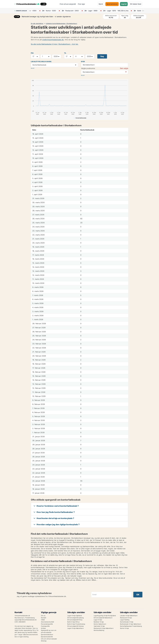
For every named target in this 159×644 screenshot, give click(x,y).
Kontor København (100, 624)
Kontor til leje (124, 628)
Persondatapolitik (47, 624)
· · (33, 11)
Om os (43, 616)
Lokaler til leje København (129, 616)
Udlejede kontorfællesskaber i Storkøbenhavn (61, 24)
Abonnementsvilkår (48, 622)
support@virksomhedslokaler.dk (26, 620)
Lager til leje (98, 620)
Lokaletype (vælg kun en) (41, 62)
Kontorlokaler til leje (127, 622)
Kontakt (44, 618)
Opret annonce (112, 4)
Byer (83, 62)
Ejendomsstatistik (47, 637)
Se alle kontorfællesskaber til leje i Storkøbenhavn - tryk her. (55, 44)
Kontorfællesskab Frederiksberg (131, 626)
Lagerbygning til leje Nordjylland (105, 616)
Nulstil (33, 68)
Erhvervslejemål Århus (75, 620)
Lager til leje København (75, 628)
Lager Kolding (125, 620)
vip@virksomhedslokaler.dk (53, 40)
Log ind (124, 4)
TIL (65, 53)
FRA (32, 53)
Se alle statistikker (37, 24)
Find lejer (81, 4)
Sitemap (44, 641)
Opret (101, 4)
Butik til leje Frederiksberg (76, 624)
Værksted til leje (99, 626)
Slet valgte (124, 68)
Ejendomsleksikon (47, 635)
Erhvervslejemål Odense (75, 626)
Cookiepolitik (45, 626)
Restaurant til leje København (104, 628)
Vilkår (43, 620)
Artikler (43, 628)
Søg (102, 56)
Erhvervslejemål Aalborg (76, 618)
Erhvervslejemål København (103, 618)
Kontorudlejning (99, 630)
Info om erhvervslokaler (49, 639)
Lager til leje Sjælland (75, 616)
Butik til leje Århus (73, 622)
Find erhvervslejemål (68, 4)
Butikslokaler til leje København (131, 624)
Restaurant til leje (126, 618)
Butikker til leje (99, 622)
